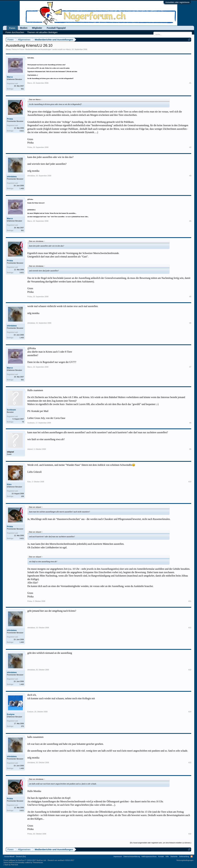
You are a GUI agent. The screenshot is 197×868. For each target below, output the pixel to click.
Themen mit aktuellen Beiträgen (42, 32)
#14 (190, 712)
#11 (190, 601)
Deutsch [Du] (21, 856)
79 (23, 422)
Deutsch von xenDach (61, 860)
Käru (9, 484)
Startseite (174, 856)
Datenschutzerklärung (132, 856)
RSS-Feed (192, 856)
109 (22, 496)
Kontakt (161, 856)
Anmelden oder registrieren (177, 2)
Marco (68, 49)
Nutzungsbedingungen (185, 860)
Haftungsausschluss (149, 856)
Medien (24, 28)
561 (22, 89)
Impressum (118, 856)
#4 (190, 221)
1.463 (22, 188)
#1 (190, 83)
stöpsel (10, 452)
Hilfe (167, 856)
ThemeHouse (38, 862)
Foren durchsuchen (15, 32)
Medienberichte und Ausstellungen (38, 49)
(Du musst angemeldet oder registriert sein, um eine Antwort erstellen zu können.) (161, 843)
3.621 (22, 131)
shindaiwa (12, 177)
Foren (12, 28)
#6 (190, 323)
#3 (190, 176)
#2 (190, 147)
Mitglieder (37, 28)
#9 (190, 449)
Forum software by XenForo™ (25, 860)
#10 (190, 482)
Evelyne (11, 714)
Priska (10, 119)
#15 (190, 763)
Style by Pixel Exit (11, 865)
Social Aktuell (9, 856)
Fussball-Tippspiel (56, 28)
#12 (190, 628)
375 (22, 726)
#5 (190, 297)
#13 (190, 670)
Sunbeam (11, 410)
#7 (190, 367)
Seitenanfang (184, 856)
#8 (190, 423)
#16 (190, 834)
